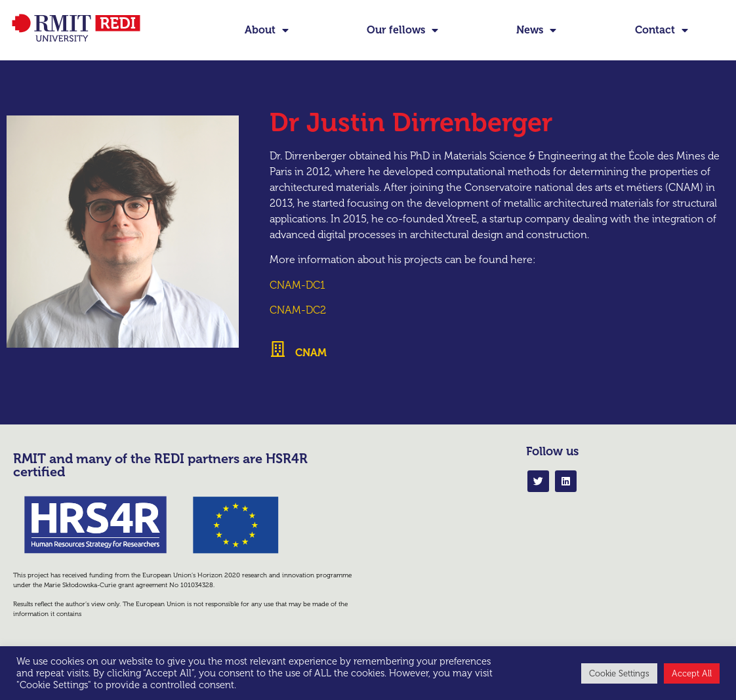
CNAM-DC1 (297, 301)
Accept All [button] (692, 673)
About (267, 30)
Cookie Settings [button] (619, 673)
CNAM (311, 369)
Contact (662, 30)
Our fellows (402, 30)
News (536, 30)
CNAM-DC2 (298, 327)
